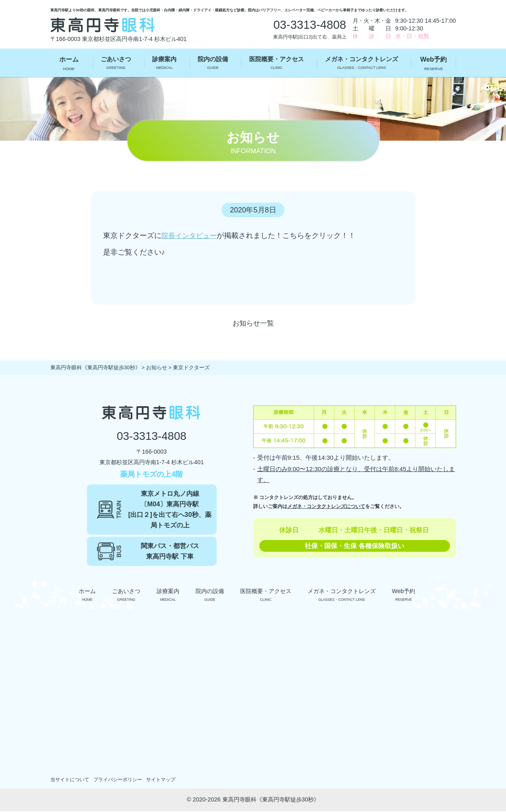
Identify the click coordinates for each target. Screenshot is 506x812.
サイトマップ (169, 780)
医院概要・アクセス (275, 64)
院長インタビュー (191, 236)
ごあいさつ (114, 64)
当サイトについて (71, 780)
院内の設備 (211, 64)
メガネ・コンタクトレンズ (362, 64)
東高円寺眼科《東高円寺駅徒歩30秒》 (271, 800)
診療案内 (162, 64)
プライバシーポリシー (123, 780)
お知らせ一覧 (253, 323)
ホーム (69, 64)
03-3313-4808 (152, 437)
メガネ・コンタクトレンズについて (326, 506)
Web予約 (434, 64)
